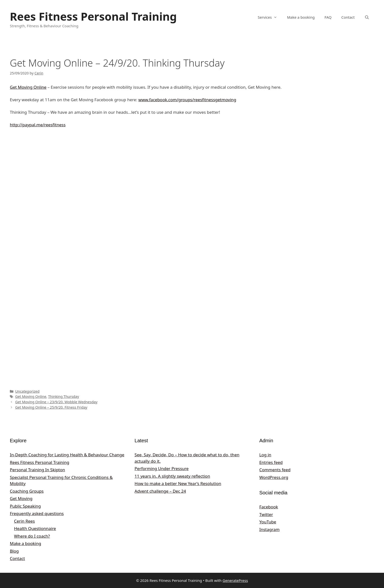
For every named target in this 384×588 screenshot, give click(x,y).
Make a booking (301, 17)
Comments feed (275, 470)
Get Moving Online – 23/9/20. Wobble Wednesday (56, 402)
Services (270, 17)
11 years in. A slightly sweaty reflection (172, 476)
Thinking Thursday (64, 396)
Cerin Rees (24, 521)
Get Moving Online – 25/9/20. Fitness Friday (51, 407)
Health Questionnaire (35, 528)
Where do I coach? (32, 536)
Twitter (266, 514)
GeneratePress (235, 580)
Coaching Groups (27, 491)
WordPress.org (274, 477)
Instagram (270, 529)
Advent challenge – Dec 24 (160, 491)
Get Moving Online (28, 87)
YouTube (268, 522)
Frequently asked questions (37, 513)
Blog (14, 551)
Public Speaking (25, 506)
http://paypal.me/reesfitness (38, 125)
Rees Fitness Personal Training (93, 16)
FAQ (328, 17)
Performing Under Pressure (162, 468)
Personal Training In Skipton (37, 470)
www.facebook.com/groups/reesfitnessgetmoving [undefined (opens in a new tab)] (187, 100)
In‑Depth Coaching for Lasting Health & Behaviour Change (67, 455)
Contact (348, 17)
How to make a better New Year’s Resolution (178, 483)
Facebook (269, 507)
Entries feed (271, 462)
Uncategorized (27, 391)
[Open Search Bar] (367, 17)
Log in (265, 455)
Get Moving (21, 498)
